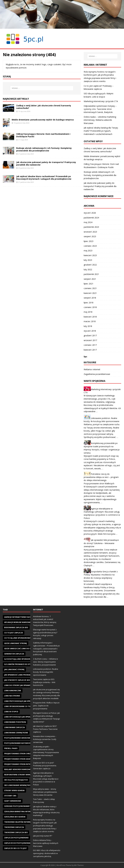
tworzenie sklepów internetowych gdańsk (26, 822)
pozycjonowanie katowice (17, 743)
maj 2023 (88, 251)
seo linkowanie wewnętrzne (18, 785)
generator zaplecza (14, 654)
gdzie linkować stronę (16, 643)
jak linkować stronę (14, 669)
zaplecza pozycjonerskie (16, 838)
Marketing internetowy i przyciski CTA (101, 101)
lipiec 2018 (89, 303)
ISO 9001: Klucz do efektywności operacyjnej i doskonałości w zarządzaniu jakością (47, 853)
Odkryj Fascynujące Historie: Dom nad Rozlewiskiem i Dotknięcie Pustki (43, 135)
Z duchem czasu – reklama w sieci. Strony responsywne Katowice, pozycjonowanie (45, 662)
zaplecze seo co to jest (15, 848)
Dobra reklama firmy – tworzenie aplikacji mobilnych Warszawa (46, 843)
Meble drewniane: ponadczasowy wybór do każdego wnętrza (43, 120)
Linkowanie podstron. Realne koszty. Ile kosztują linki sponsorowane (46, 672)
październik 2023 (91, 227)
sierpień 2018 (90, 298)
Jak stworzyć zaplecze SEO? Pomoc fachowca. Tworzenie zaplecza (45, 729)
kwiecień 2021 (90, 293)
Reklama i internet (92, 369)
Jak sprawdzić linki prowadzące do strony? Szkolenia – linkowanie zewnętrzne (101, 543)
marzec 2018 (90, 321)
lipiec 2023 (89, 241)
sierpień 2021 (90, 279)
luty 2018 (88, 326)
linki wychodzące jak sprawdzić (20, 717)
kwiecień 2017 (90, 350)
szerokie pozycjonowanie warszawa (22, 806)
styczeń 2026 (90, 213)
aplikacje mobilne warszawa (18, 622)
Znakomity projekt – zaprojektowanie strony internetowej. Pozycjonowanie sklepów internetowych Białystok (46, 752)
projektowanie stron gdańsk (19, 759)
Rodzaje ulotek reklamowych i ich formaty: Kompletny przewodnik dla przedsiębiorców (44, 149)
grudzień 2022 (90, 265)
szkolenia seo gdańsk (15, 817)
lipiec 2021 (89, 284)
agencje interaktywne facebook (20, 617)
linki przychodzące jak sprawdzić (21, 701)
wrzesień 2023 (90, 232)
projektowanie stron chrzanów (20, 754)
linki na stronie (12, 696)
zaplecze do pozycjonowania (19, 843)
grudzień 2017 (90, 335)
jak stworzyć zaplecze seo (17, 680)
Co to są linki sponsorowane (19, 638)
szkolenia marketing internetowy (21, 812)
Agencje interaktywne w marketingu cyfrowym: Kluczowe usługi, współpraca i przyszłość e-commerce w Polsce (46, 779)
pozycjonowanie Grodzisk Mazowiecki (23, 738)
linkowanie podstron (15, 722)
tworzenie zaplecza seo (16, 832)
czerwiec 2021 (90, 288)
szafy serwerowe (13, 801)
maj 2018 (88, 312)
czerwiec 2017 (90, 345)
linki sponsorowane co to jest (19, 706)
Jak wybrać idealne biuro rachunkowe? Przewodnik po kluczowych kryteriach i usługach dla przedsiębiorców (44, 178)
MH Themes (79, 865)
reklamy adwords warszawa (18, 769)
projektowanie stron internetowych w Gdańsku (28, 764)
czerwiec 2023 (90, 246)
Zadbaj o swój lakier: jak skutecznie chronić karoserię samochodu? (44, 107)
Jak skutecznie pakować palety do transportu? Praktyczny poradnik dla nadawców (46, 163)
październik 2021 (91, 274)
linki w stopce (11, 712)
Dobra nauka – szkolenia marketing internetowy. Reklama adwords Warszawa (100, 120)
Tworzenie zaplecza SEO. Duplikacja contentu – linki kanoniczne (44, 682)
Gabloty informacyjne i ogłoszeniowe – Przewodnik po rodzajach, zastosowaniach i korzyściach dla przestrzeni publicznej (46, 649)
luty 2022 (88, 269)
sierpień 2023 (90, 236)
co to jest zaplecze (14, 633)
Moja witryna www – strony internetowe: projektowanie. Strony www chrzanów (45, 792)
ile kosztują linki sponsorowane (20, 659)
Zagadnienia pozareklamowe (97, 374)
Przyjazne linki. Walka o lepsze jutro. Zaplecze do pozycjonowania (46, 706)
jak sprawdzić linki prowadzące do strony (25, 675)
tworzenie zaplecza (14, 827)
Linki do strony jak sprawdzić (19, 685)
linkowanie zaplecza (14, 727)
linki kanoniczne (13, 691)
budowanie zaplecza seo (16, 628)
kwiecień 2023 (90, 255)
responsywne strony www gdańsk (21, 775)
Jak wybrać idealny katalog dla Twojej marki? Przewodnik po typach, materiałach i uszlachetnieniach (101, 131)
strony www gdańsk (14, 790)
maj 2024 (88, 222)
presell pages (11, 748)
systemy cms (10, 796)
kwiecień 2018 (90, 317)
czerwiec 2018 (90, 307)
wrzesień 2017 (90, 340)
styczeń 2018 (90, 331)
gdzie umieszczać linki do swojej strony (24, 649)
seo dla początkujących (16, 780)
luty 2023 (88, 260)
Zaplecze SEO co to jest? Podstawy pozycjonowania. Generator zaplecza (45, 766)
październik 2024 (91, 218)
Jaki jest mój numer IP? (43, 836)
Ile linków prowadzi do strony (20, 664)
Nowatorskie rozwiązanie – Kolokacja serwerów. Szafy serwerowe (45, 739)
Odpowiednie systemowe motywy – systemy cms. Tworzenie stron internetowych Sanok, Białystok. (100, 109)
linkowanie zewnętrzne (16, 733)
